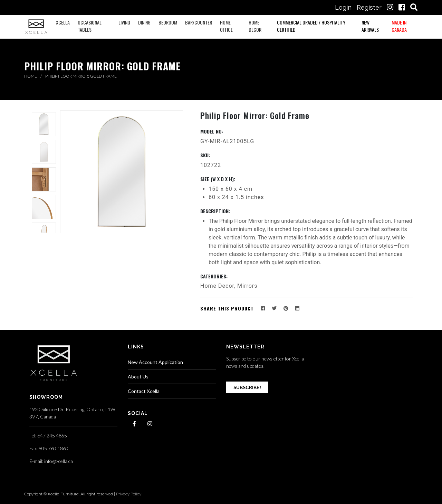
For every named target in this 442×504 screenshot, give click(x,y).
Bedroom (168, 22)
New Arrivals (370, 26)
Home (31, 76)
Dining (144, 22)
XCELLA (63, 22)
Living (124, 22)
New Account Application (155, 362)
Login (343, 7)
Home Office (226, 26)
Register (369, 7)
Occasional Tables (90, 26)
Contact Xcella (144, 391)
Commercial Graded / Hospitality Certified (311, 26)
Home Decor (255, 26)
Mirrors (247, 286)
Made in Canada (399, 26)
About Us (138, 377)
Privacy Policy (129, 494)
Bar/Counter (199, 22)
